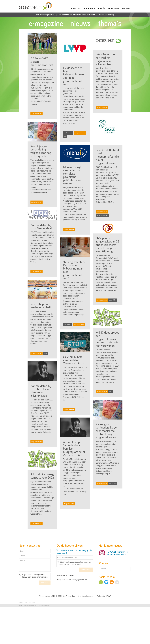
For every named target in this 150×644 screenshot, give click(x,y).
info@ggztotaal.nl (86, 596)
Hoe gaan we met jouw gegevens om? (72, 580)
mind (46, 353)
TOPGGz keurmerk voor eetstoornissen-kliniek (117, 553)
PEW (109, 596)
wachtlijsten (68, 324)
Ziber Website (27, 605)
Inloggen (21, 605)
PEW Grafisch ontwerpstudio (43, 605)
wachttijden (113, 300)
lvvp (65, 137)
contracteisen (68, 133)
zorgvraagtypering (102, 216)
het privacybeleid (74, 564)
